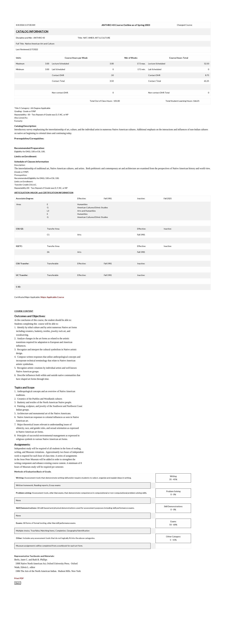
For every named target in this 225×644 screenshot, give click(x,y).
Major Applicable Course (52, 297)
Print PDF (19, 578)
